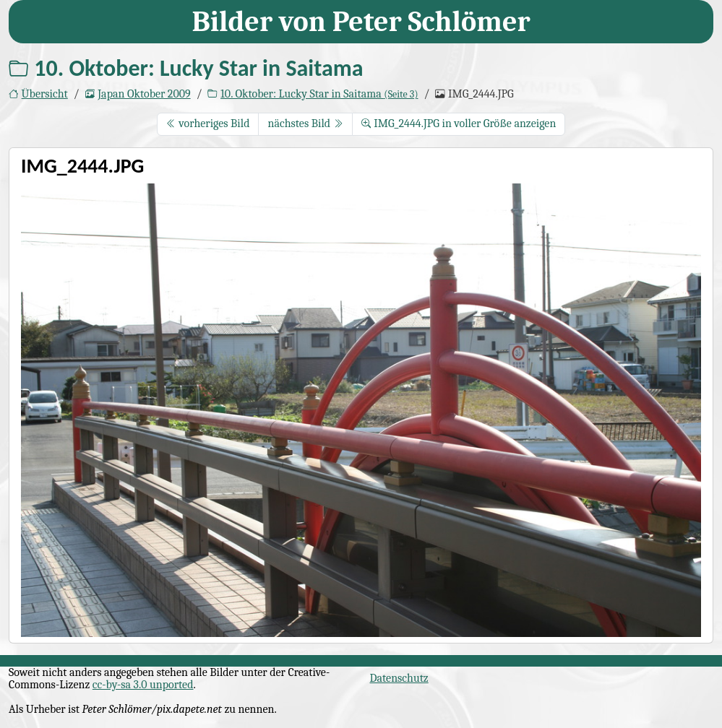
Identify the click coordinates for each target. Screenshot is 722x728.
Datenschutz (399, 678)
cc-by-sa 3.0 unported (143, 685)
